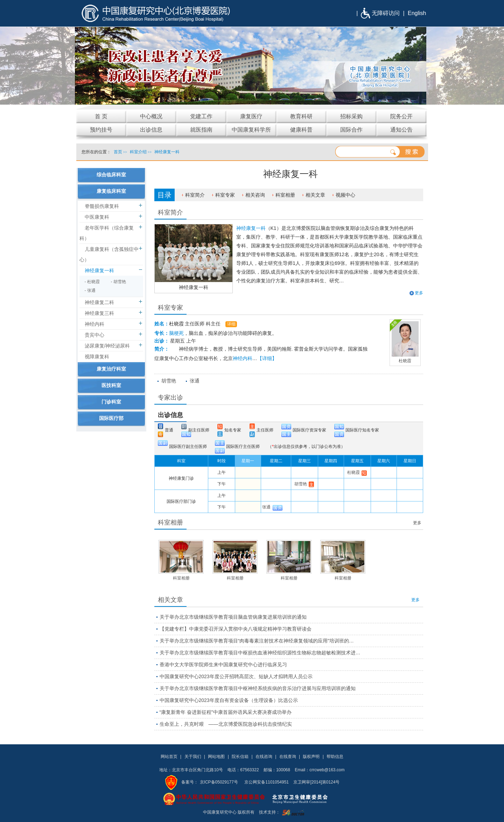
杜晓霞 (176, 324)
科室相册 (285, 195)
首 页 (101, 116)
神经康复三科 (99, 313)
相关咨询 (255, 195)
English (417, 13)
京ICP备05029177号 (219, 782)
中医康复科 (97, 217)
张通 (195, 381)
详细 (231, 324)
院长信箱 (240, 757)
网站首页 (169, 757)
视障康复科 (97, 357)
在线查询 (288, 757)
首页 (118, 152)
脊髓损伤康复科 (102, 206)
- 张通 (90, 290)
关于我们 (193, 757)
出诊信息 (170, 415)
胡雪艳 (169, 381)
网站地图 (216, 757)
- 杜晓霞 (92, 282)
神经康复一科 (194, 287)
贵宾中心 (94, 335)
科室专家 (225, 195)
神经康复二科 (99, 302)
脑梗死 (176, 333)
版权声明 (311, 757)
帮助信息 (335, 757)
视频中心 (345, 195)
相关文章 (315, 195)
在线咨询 (264, 757)
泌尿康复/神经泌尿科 (107, 346)
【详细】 (267, 358)
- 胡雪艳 (118, 282)
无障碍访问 (386, 13)
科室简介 (195, 195)
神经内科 (243, 358)
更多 (419, 293)
